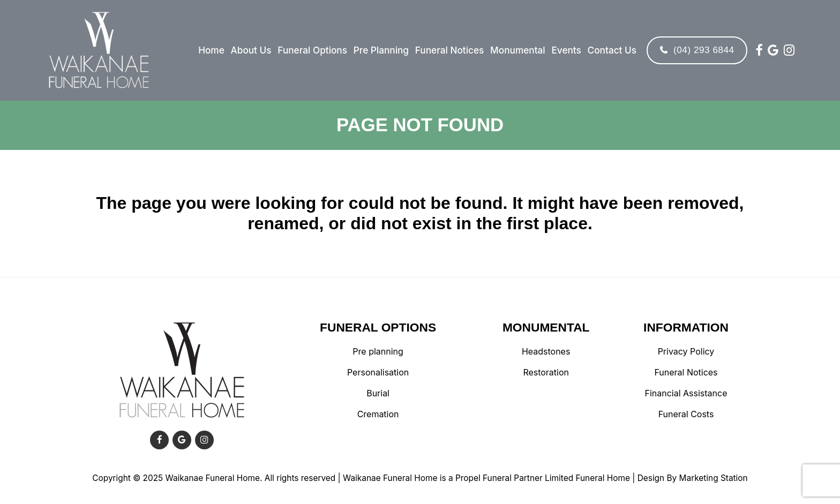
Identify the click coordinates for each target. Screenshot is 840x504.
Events (564, 50)
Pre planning (378, 352)
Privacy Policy (686, 352)
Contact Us (610, 50)
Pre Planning (380, 50)
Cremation (378, 414)
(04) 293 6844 (695, 50)
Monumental (516, 50)
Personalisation (378, 373)
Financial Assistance (686, 393)
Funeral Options (311, 50)
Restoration (546, 373)
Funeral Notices (448, 50)
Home (210, 50)
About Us (249, 50)
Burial (378, 393)
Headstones (546, 352)
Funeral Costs (686, 414)
